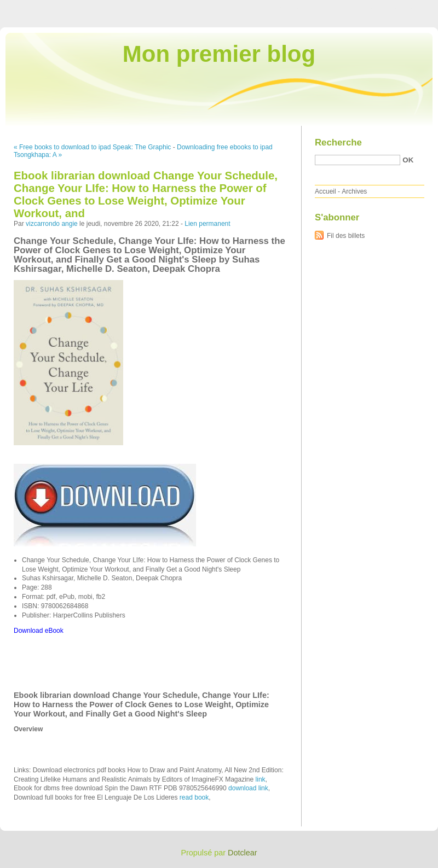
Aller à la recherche (406, 8)
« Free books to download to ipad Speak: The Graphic (92, 147)
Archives (354, 191)
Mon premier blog (219, 54)
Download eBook (39, 631)
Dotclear (243, 853)
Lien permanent (207, 224)
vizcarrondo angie (52, 224)
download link (248, 788)
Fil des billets (346, 236)
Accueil (325, 191)
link (261, 779)
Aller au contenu (304, 8)
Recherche (338, 142)
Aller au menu (352, 8)
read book (194, 797)
